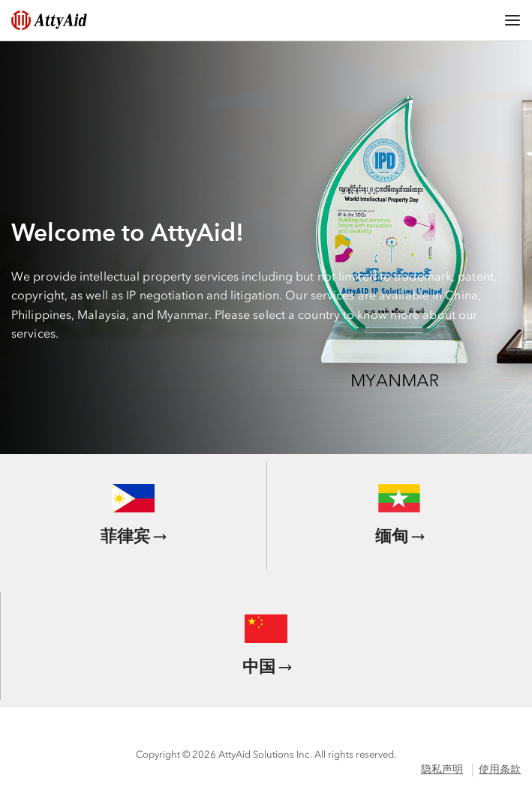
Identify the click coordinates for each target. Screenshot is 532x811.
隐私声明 (442, 769)
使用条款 (500, 769)
